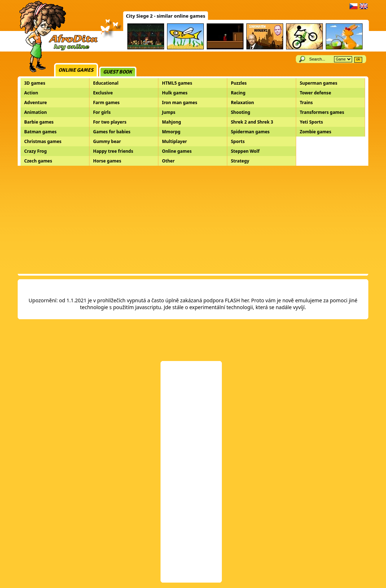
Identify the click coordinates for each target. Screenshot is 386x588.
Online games (76, 70)
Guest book (118, 72)
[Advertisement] (193, 220)
